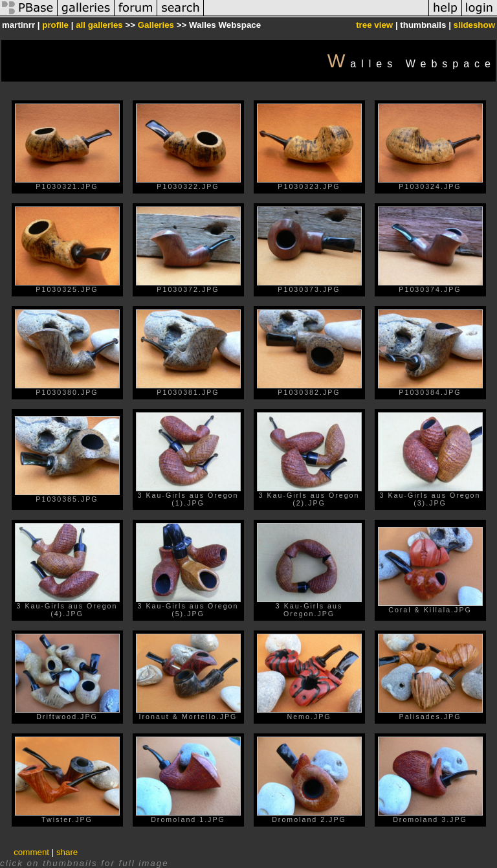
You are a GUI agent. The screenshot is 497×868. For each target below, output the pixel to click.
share (67, 852)
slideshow (474, 25)
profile (55, 25)
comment (31, 852)
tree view (374, 25)
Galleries (156, 25)
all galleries (99, 25)
